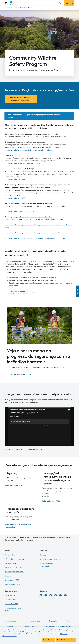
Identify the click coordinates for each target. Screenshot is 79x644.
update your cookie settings (9, 636)
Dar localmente (10, 563)
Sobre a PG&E (10, 555)
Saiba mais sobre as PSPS (15, 198)
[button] (6, 3)
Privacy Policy (64, 634)
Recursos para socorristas (15, 572)
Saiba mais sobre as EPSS (15, 179)
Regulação (53, 621)
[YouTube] (56, 595)
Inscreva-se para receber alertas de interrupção (22, 99)
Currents (43, 555)
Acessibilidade (10, 621)
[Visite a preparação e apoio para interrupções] (21, 526)
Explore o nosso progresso (21, 374)
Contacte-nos (10, 595)
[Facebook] (41, 595)
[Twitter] (46, 595)
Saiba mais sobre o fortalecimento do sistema (22, 163)
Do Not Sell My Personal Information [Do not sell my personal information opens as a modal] (60, 627)
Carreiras (8, 576)
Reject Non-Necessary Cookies (66, 640)
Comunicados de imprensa (50, 559)
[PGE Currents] (65, 595)
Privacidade (70, 621)
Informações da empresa (14, 559)
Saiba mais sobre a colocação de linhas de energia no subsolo (29, 150)
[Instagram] (60, 595)
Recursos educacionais (13, 568)
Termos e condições (32, 621)
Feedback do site (11, 604)
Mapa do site (30, 627)
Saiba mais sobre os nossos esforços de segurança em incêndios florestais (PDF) (36, 238)
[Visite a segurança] (13, 486)
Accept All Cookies (48, 640)
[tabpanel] (39, 181)
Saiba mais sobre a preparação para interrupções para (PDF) (32, 233)
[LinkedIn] (51, 595)
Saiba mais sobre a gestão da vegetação (20, 212)
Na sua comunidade (12, 584)
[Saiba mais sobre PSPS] (52, 501)
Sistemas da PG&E (12, 580)
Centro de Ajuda (11, 600)
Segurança (9, 627)
